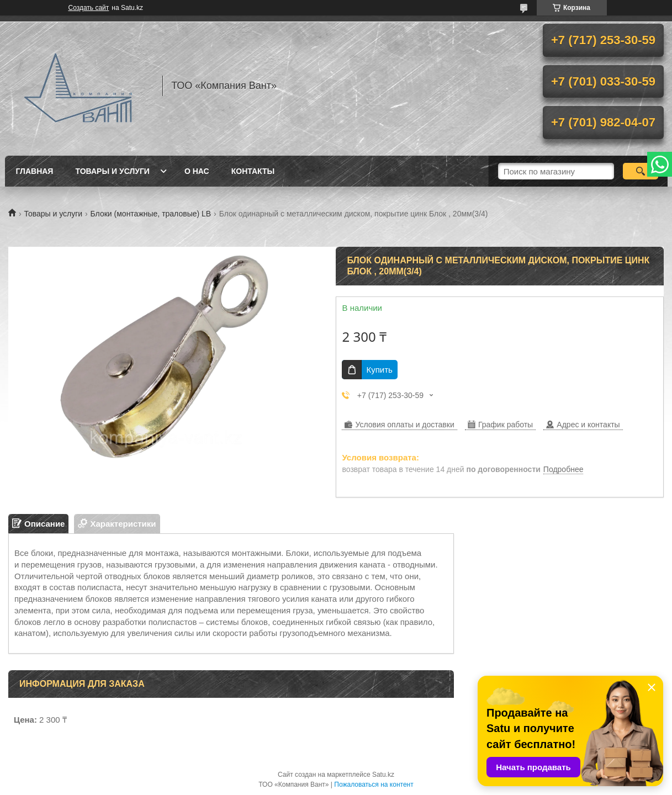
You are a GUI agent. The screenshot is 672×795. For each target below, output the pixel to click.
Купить (379, 370)
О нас (197, 171)
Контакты (253, 171)
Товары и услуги (112, 171)
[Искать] (641, 171)
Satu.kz (383, 775)
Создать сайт (89, 8)
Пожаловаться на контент (374, 785)
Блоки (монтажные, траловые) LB (151, 214)
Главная (35, 171)
